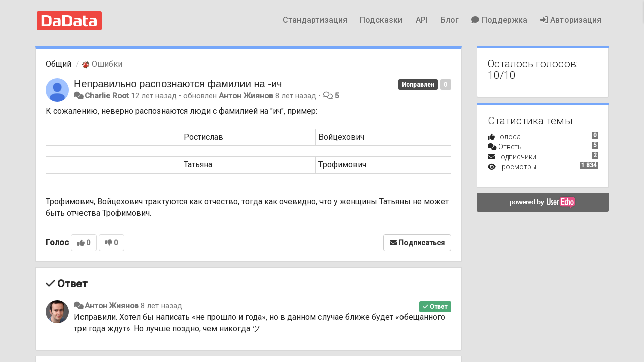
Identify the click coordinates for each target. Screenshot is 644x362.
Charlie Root (107, 96)
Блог (450, 20)
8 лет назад (162, 306)
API (422, 20)
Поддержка (499, 20)
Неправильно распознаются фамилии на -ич (178, 84)
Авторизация (571, 20)
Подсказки (381, 20)
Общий (59, 64)
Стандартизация (315, 20)
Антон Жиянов (246, 96)
